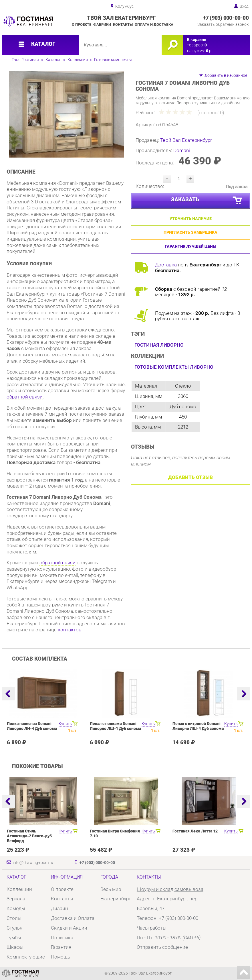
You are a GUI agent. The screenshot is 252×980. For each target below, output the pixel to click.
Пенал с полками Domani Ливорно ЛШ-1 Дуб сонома (115, 726)
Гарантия (61, 947)
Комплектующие (26, 957)
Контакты (123, 24)
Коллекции (78, 60)
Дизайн (59, 908)
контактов (70, 630)
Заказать (207, 201)
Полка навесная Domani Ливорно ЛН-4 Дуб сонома (32, 726)
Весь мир (111, 889)
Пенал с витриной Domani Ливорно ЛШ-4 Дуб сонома (198, 726)
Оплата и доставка (154, 24)
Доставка (166, 265)
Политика (62, 938)
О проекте (82, 24)
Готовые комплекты (113, 60)
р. (209, 51)
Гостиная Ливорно (159, 345)
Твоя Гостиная (25, 60)
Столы (14, 918)
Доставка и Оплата (73, 918)
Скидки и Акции (69, 928)
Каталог (53, 60)
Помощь (60, 957)
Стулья (14, 928)
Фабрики (102, 24)
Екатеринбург (116, 899)
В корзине (197, 40)
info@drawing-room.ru (33, 863)
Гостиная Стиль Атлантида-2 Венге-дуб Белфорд (29, 836)
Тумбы (14, 938)
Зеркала (16, 899)
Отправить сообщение (162, 947)
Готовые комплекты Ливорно (174, 367)
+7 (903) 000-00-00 (226, 18)
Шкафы (15, 947)
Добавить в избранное (226, 75)
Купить (65, 724)
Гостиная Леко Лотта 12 (195, 831)
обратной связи (25, 397)
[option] (67, 114)
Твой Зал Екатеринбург (186, 140)
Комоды (16, 908)
